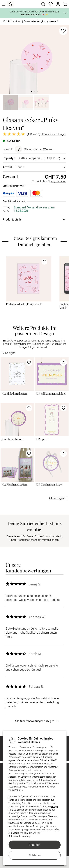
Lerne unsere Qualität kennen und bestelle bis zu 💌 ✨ (34, 13)
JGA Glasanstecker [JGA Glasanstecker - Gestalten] (12, 439)
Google (55, 806)
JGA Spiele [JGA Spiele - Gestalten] (42, 439)
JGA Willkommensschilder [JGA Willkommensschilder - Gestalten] (51, 394)
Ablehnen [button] (35, 855)
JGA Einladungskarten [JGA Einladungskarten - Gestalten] (14, 394)
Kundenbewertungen (54, 134)
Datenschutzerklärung (19, 836)
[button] (58, 4)
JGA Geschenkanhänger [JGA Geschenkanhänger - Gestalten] (49, 485)
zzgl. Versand (59, 181)
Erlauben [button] (35, 845)
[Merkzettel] (51, 4)
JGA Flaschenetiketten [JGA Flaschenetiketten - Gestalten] (14, 485)
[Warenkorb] (65, 4)
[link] (29, 279)
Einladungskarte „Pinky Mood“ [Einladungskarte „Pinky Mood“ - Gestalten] (24, 304)
